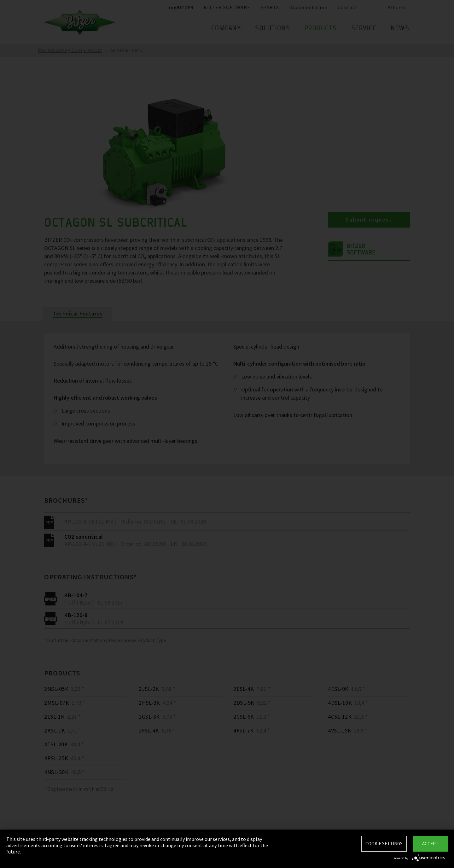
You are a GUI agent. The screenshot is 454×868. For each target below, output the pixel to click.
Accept (430, 844)
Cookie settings (384, 844)
